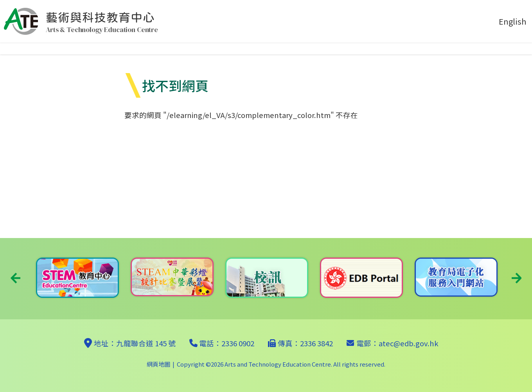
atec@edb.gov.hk (409, 343)
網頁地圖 (158, 364)
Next (517, 278)
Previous (15, 278)
